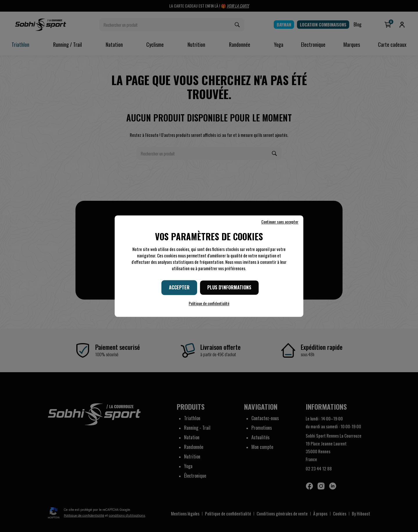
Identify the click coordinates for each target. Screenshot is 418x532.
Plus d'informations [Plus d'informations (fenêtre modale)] (229, 287)
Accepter (179, 287)
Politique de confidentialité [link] (209, 303)
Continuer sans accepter (280, 222)
